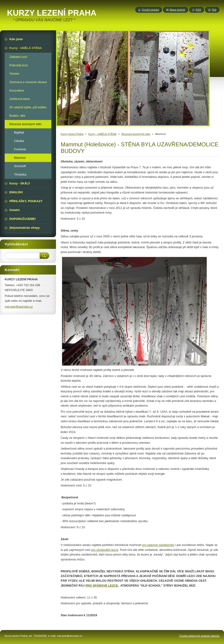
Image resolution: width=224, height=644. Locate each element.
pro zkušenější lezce (105, 550)
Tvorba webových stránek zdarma (199, 636)
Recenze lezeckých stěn (136, 134)
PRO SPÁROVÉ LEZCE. (102, 586)
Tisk (214, 10)
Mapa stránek (177, 10)
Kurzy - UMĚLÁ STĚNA (102, 134)
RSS (198, 10)
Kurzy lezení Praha (72, 134)
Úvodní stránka (150, 10)
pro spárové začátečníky (158, 545)
